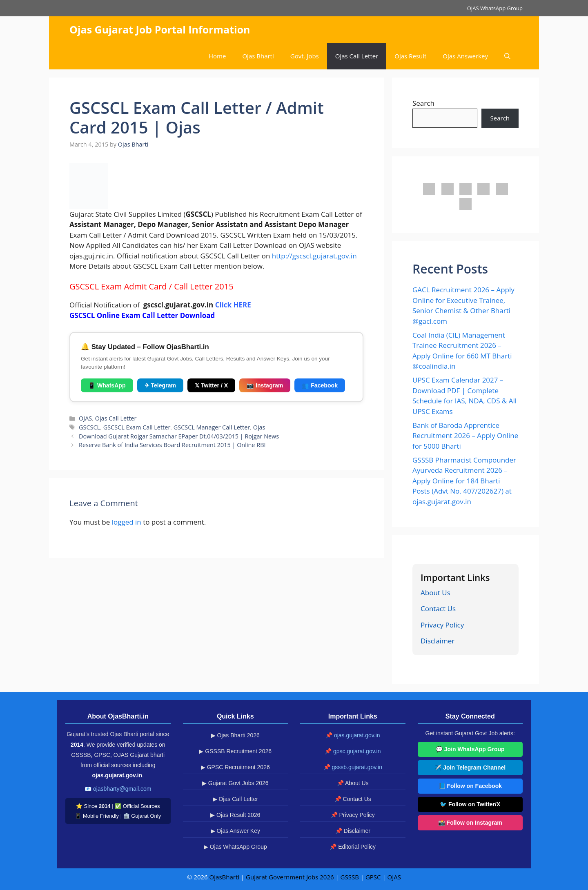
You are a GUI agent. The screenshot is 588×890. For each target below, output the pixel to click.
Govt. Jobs (305, 56)
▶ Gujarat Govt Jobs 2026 (235, 783)
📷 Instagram (265, 385)
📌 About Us (353, 783)
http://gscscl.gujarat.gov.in (314, 256)
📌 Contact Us (353, 799)
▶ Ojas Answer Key (236, 831)
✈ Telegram (160, 385)
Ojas (259, 427)
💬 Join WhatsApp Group (470, 749)
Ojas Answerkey (465, 56)
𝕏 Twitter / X (211, 385)
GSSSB (350, 877)
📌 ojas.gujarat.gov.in (353, 735)
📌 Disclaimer (353, 831)
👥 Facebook (320, 385)
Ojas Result (410, 56)
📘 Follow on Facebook (470, 786)
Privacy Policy (442, 625)
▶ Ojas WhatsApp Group (235, 847)
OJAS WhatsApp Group (495, 8)
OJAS (85, 418)
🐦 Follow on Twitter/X (470, 804)
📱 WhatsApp (107, 385)
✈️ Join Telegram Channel (470, 768)
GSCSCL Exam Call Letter (137, 427)
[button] (507, 56)
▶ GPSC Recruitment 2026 (235, 767)
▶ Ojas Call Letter (235, 799)
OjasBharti (224, 877)
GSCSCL (89, 427)
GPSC (373, 877)
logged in (127, 522)
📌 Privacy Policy (353, 815)
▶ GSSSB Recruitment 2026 (235, 751)
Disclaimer (438, 641)
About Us (435, 593)
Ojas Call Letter (357, 56)
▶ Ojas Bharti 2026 (235, 735)
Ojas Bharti (258, 56)
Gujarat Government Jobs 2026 (290, 877)
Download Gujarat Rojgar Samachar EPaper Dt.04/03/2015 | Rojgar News (179, 436)
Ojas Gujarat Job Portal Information (160, 29)
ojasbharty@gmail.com (122, 789)
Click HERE (233, 305)
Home (217, 56)
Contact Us (438, 609)
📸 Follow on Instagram (470, 823)
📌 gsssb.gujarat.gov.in (353, 767)
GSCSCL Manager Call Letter (212, 427)
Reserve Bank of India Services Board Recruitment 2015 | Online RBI (172, 445)
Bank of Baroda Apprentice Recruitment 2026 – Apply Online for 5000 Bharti (465, 436)
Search (423, 103)
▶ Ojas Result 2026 (235, 815)
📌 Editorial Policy (353, 847)
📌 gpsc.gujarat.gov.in (353, 751)
